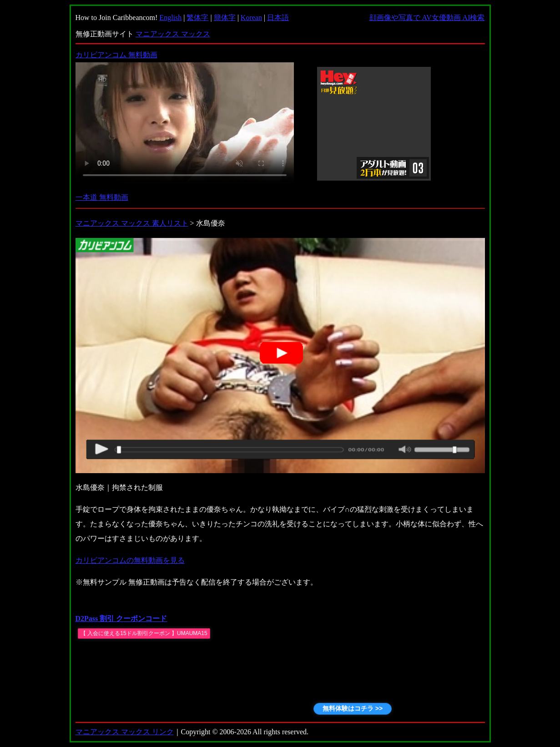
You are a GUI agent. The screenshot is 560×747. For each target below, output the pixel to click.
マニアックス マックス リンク (125, 732)
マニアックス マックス (173, 34)
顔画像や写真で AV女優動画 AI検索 (427, 18)
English (170, 18)
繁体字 (197, 18)
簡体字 (225, 18)
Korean (251, 18)
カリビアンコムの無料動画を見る (130, 560)
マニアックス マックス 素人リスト (132, 223)
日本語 (278, 18)
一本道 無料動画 (102, 197)
